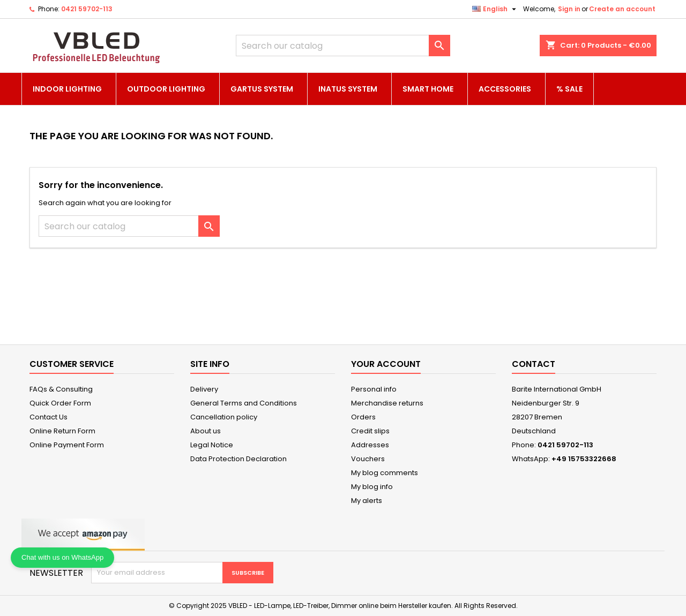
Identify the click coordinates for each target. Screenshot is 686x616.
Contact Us (49, 417)
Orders (363, 417)
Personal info (374, 389)
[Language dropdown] (495, 9)
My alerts (367, 501)
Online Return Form (62, 431)
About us (206, 431)
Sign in (569, 9)
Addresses (370, 445)
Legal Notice (212, 445)
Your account (386, 364)
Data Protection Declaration (238, 459)
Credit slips (370, 431)
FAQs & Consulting (61, 389)
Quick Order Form (60, 403)
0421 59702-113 (87, 9)
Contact (534, 364)
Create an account (622, 9)
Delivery (204, 389)
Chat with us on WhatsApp (62, 557)
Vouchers (368, 459)
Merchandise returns (387, 403)
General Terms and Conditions (244, 403)
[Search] (343, 46)
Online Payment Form (67, 445)
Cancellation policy (224, 417)
